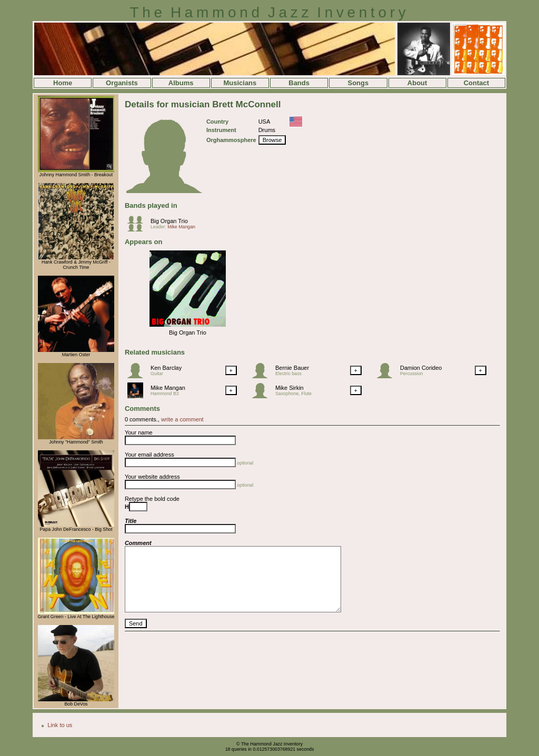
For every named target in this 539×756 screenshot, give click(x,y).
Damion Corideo (421, 368)
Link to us (60, 725)
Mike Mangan (181, 227)
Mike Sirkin (290, 388)
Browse (272, 140)
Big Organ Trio (169, 221)
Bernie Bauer (292, 368)
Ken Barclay (166, 368)
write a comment (182, 419)
